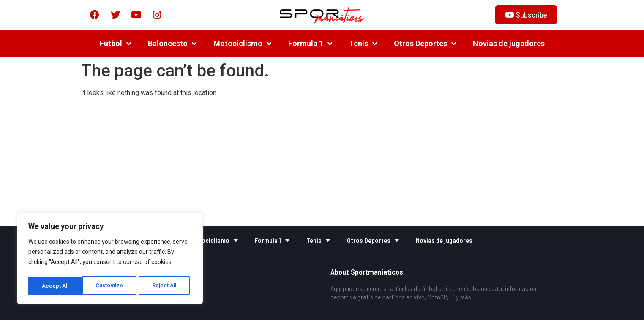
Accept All (165, 286)
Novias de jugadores (509, 44)
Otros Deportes (425, 44)
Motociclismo (242, 44)
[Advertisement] (322, 164)
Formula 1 (310, 44)
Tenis (363, 44)
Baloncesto (172, 44)
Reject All (111, 286)
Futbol (115, 44)
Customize (56, 286)
